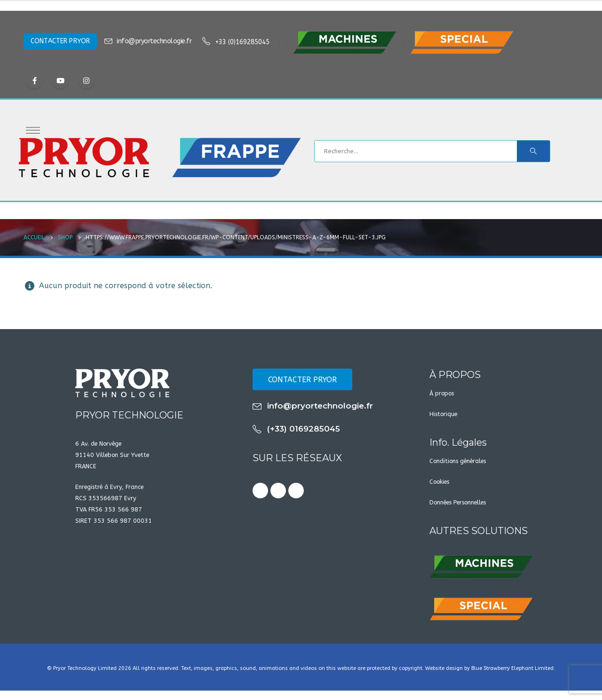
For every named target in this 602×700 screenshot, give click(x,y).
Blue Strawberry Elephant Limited (512, 668)
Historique (443, 414)
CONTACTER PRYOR (60, 41)
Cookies (439, 482)
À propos (442, 393)
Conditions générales (458, 461)
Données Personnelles (458, 502)
